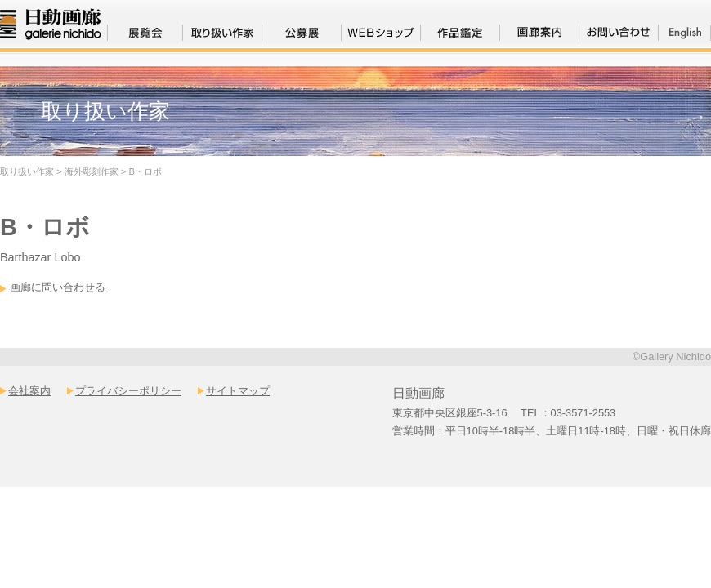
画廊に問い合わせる (58, 287)
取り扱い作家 (27, 171)
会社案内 (29, 391)
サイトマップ (238, 391)
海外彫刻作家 (92, 171)
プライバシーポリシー (128, 391)
